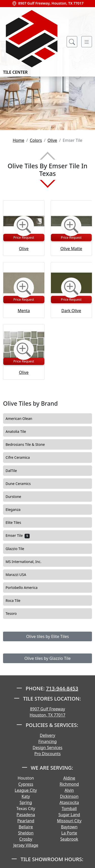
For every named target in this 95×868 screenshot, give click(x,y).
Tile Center (32, 42)
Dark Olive (71, 311)
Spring (26, 802)
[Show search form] (72, 42)
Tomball (69, 809)
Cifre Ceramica (21, 458)
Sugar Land (69, 815)
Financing (48, 741)
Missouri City (69, 821)
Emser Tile (18, 536)
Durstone (17, 497)
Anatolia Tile (19, 432)
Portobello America (25, 588)
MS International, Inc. (27, 562)
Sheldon (26, 833)
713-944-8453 (62, 688)
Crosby (26, 839)
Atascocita (69, 802)
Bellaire (26, 827)
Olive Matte (71, 249)
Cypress (26, 784)
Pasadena (26, 815)
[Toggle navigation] (87, 42)
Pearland (26, 821)
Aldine (69, 778)
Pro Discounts (48, 754)
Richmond (69, 784)
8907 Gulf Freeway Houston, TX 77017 (48, 712)
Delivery (48, 735)
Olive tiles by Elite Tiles (48, 636)
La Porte (69, 833)
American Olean (22, 419)
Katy (26, 796)
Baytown (69, 827)
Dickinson (69, 796)
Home (18, 140)
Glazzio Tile (18, 549)
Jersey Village (26, 845)
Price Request (24, 237)
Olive (52, 140)
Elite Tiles (17, 523)
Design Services (48, 748)
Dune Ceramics (22, 484)
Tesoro (15, 614)
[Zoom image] (24, 226)
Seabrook (69, 839)
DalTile (15, 471)
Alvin (69, 790)
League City (26, 790)
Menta (24, 311)
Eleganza (16, 510)
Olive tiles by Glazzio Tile (48, 658)
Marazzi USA (19, 575)
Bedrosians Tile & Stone (29, 445)
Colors (36, 140)
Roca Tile (16, 601)
